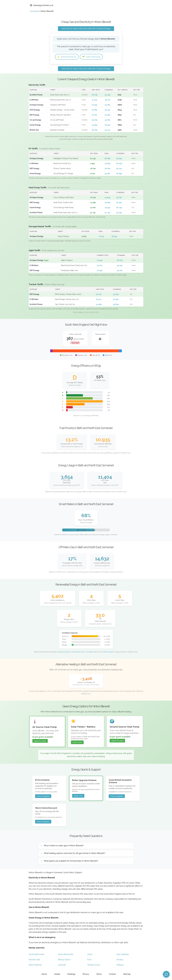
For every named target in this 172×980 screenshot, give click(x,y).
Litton (90, 955)
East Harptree (123, 955)
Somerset (34, 11)
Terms (99, 974)
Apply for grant (40, 741)
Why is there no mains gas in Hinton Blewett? (64, 846)
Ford (89, 960)
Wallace (120, 965)
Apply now (78, 796)
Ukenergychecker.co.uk (42, 5)
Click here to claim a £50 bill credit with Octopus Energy (86, 29)
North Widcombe (66, 955)
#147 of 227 (79, 652)
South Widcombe (36, 955)
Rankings (71, 974)
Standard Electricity (68, 57)
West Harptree (35, 965)
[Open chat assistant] (166, 974)
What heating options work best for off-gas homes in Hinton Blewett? (75, 854)
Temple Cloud (93, 965)
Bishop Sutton (64, 960)
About (44, 974)
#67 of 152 (108, 652)
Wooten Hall (34, 960)
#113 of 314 (64, 652)
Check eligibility (43, 797)
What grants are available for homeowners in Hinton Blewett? (71, 861)
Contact (112, 974)
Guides (57, 974)
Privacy (86, 974)
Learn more (77, 743)
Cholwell (62, 965)
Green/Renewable (94, 57)
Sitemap (127, 974)
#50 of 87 (93, 652)
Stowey (120, 960)
